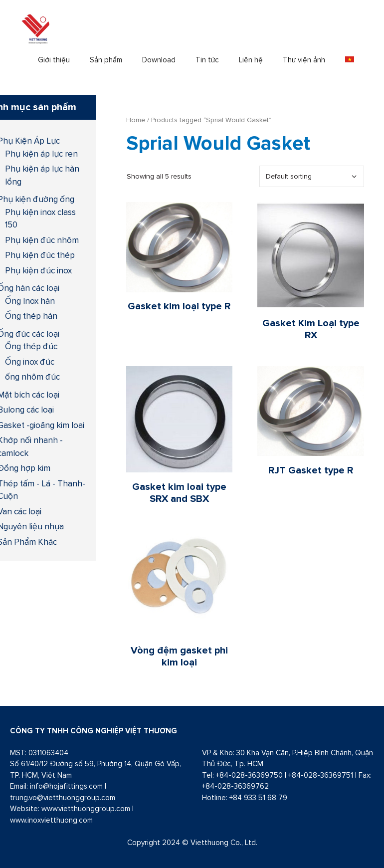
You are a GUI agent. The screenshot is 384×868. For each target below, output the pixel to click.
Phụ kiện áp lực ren (41, 154)
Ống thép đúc (31, 346)
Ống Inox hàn (30, 301)
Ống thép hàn (31, 316)
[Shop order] (312, 176)
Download (159, 60)
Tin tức (207, 60)
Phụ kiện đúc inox (38, 270)
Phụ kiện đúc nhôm (42, 240)
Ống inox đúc (30, 362)
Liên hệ (251, 60)
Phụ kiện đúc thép (40, 255)
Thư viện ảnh (304, 60)
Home (136, 120)
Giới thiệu (54, 60)
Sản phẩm (106, 60)
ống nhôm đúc (32, 377)
